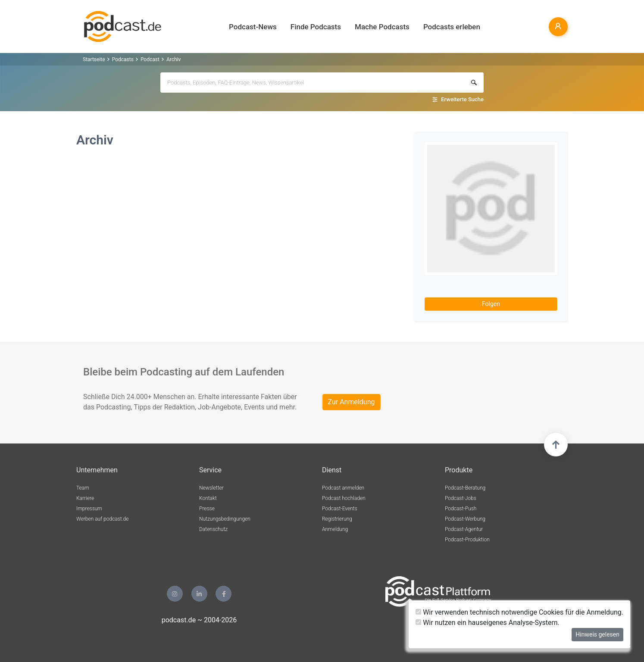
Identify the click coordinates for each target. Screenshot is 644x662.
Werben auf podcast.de (102, 519)
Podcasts (123, 59)
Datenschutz (213, 529)
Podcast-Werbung (465, 519)
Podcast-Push (461, 509)
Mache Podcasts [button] (382, 27)
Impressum (89, 509)
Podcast (150, 59)
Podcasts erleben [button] (452, 27)
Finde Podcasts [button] (316, 27)
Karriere (85, 498)
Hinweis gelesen (597, 634)
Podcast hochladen (344, 498)
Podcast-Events (340, 509)
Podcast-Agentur (464, 529)
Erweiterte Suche (462, 99)
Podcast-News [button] (253, 27)
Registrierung (337, 519)
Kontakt (208, 498)
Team (83, 488)
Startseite (94, 59)
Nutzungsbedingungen (225, 519)
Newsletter (211, 488)
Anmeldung (335, 529)
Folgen (491, 304)
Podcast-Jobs (461, 498)
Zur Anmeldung (352, 402)
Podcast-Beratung (465, 488)
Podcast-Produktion (467, 540)
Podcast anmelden (343, 488)
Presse (207, 509)
